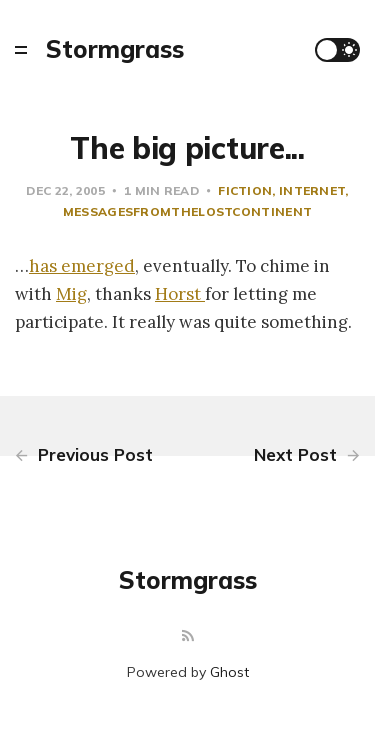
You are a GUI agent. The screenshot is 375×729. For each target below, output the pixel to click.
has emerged (82, 266)
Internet (312, 190)
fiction (245, 190)
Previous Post (84, 454)
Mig (71, 294)
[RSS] (188, 636)
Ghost (229, 672)
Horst (180, 294)
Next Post (307, 454)
